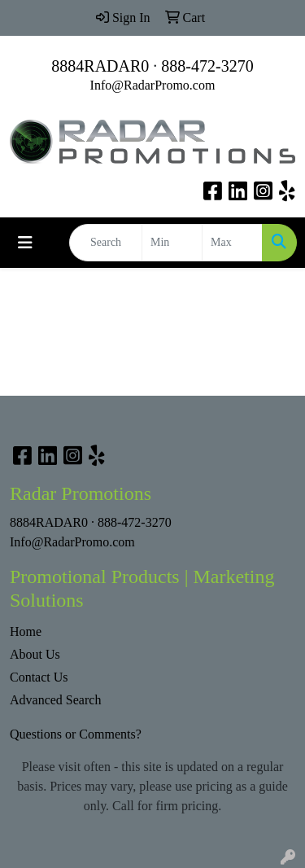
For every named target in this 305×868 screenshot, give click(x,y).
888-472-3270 (207, 66)
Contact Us (39, 677)
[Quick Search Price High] (232, 243)
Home (26, 631)
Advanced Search (55, 700)
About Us (35, 654)
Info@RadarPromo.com (153, 85)
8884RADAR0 (100, 66)
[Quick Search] (106, 243)
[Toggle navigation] (25, 243)
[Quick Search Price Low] (172, 243)
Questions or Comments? (76, 734)
